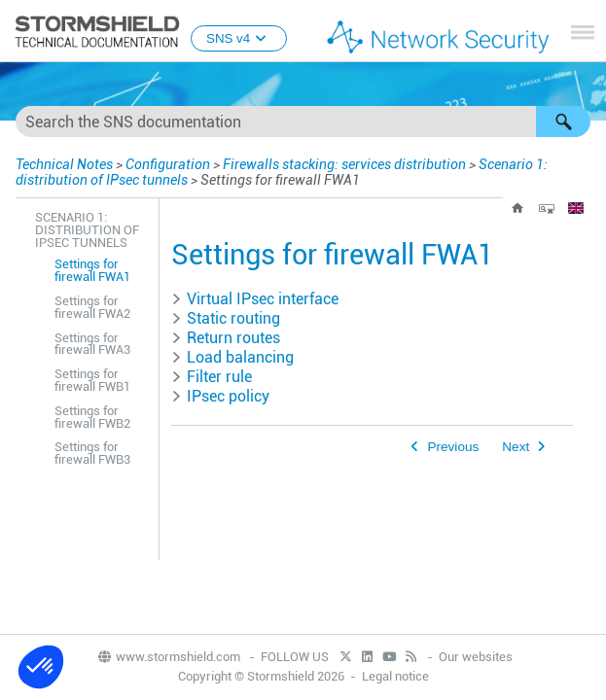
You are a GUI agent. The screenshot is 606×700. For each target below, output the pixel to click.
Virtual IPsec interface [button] (255, 299)
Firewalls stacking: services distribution (344, 164)
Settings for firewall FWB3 (92, 453)
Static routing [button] (226, 318)
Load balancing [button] (232, 357)
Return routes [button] (226, 338)
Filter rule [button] (212, 377)
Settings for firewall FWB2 (92, 417)
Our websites (476, 657)
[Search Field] (303, 122)
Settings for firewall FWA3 (92, 344)
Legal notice (395, 676)
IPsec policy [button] (220, 396)
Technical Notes (64, 164)
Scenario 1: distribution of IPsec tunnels (87, 230)
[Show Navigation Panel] (583, 32)
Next (516, 447)
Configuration (168, 164)
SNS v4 (239, 38)
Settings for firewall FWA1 (92, 270)
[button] (563, 122)
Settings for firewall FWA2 (92, 307)
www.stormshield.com (168, 657)
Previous (453, 447)
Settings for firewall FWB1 (92, 380)
